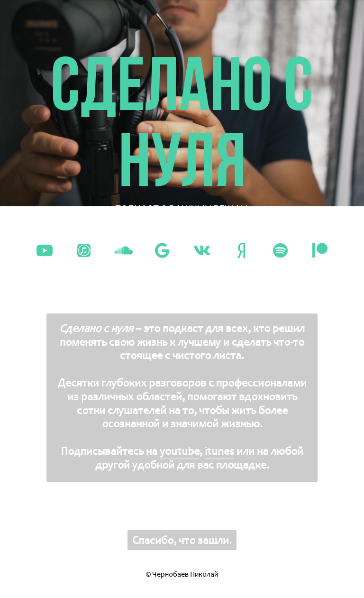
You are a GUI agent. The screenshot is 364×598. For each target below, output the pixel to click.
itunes (219, 451)
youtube (180, 451)
